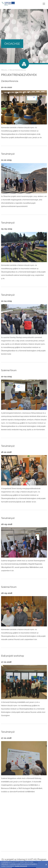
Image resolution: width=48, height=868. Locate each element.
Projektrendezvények (18, 70)
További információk (21, 866)
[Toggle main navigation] (44, 4)
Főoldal (4, 70)
